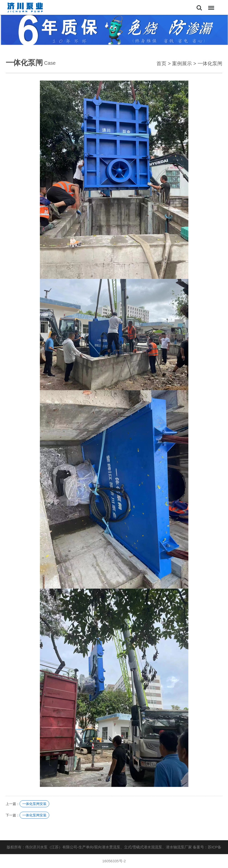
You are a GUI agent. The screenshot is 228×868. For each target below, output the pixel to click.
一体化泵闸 (210, 63)
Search (199, 8)
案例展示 (182, 63)
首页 (161, 63)
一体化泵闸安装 (34, 804)
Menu (210, 5)
